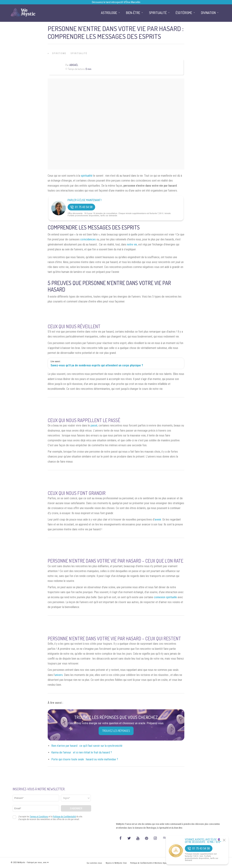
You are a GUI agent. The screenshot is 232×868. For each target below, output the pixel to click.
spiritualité (87, 176)
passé (94, 425)
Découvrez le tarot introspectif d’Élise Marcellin (116, 2)
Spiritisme (59, 53)
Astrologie (109, 13)
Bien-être (133, 13)
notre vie (132, 244)
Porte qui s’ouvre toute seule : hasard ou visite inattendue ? (85, 759)
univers (59, 675)
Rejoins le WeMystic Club (116, 863)
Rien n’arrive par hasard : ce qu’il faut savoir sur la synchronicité (87, 746)
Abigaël (74, 65)
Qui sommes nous (94, 863)
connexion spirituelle (165, 597)
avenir (158, 520)
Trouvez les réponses (116, 731)
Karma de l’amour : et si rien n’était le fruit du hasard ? (82, 752)
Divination (208, 13)
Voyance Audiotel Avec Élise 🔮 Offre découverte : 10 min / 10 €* (203, 841)
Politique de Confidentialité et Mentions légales (149, 863)
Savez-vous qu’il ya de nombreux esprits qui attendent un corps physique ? (97, 365)
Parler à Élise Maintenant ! (85, 200)
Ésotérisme (184, 13)
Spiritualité (79, 53)
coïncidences (88, 239)
